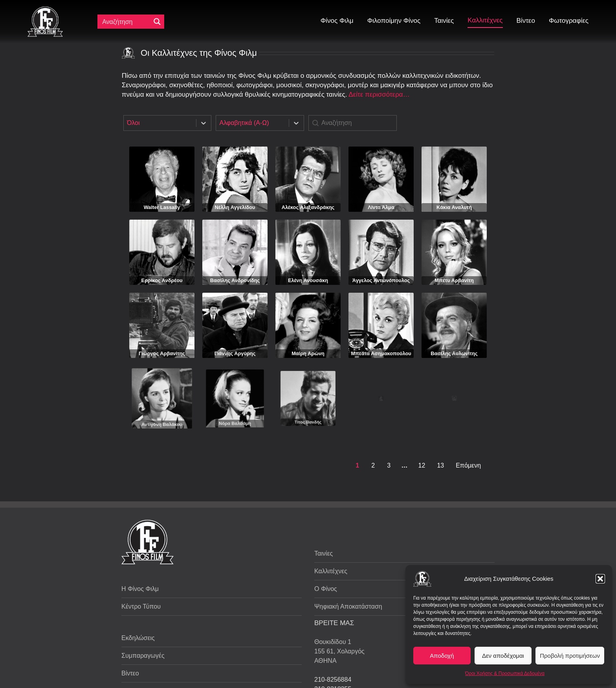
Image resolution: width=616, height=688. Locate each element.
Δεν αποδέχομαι (503, 656)
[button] (600, 579)
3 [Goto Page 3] (389, 465)
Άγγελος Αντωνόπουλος (381, 280)
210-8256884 (333, 680)
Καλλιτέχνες (331, 571)
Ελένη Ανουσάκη (308, 280)
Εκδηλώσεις (138, 638)
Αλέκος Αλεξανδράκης (308, 207)
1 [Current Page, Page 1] (357, 465)
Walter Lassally (162, 207)
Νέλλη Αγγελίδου (235, 207)
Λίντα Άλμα (381, 207)
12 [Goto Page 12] (422, 465)
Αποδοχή (442, 656)
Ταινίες (324, 553)
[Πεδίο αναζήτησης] (126, 22)
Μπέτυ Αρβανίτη (454, 280)
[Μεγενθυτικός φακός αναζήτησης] (157, 22)
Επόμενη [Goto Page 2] (468, 465)
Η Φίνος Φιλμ (140, 589)
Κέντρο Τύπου (141, 606)
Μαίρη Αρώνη (308, 334)
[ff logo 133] (45, 10)
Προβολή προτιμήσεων (570, 656)
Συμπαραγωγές (143, 656)
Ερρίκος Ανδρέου (162, 280)
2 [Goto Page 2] (373, 465)
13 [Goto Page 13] (440, 465)
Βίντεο (130, 673)
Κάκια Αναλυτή (454, 207)
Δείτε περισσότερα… (379, 94)
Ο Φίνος (326, 589)
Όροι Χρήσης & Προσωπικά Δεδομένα (505, 673)
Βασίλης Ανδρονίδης (235, 280)
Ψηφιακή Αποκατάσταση (348, 606)
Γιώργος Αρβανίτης (162, 344)
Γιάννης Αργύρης (235, 342)
